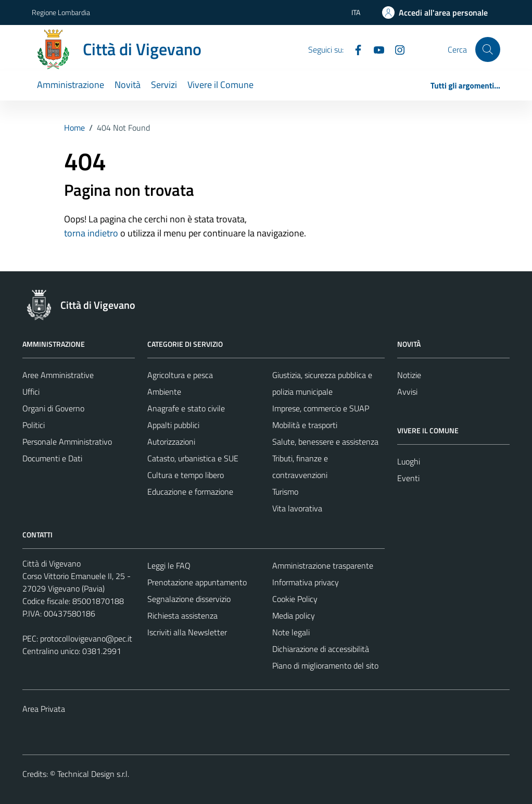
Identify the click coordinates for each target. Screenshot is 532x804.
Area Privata (44, 709)
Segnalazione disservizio (189, 599)
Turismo (285, 492)
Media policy (294, 615)
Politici (34, 425)
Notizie (409, 375)
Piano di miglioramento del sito (325, 665)
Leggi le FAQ (169, 566)
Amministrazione (71, 85)
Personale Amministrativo (67, 442)
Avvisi (407, 392)
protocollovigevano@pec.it (86, 638)
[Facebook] (354, 49)
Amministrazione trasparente (323, 566)
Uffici (31, 392)
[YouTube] (375, 49)
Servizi (164, 85)
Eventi (408, 478)
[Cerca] (488, 49)
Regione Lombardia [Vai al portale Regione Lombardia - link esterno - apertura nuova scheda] (61, 12)
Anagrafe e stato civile (186, 408)
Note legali (291, 632)
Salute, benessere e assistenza (325, 442)
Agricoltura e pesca (180, 375)
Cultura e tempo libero (186, 475)
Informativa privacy (306, 582)
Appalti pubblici (173, 425)
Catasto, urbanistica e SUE (193, 458)
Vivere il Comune (220, 85)
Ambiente (164, 392)
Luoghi (409, 461)
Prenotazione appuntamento (197, 582)
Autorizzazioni (171, 442)
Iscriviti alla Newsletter (187, 632)
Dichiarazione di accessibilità (321, 649)
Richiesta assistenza (182, 615)
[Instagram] (396, 49)
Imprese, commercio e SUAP (321, 408)
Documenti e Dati (52, 458)
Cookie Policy (295, 599)
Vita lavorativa (297, 508)
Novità (128, 85)
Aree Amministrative (58, 375)
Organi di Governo (53, 408)
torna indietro (91, 233)
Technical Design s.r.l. (93, 774)
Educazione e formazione (190, 492)
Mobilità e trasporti (305, 425)
